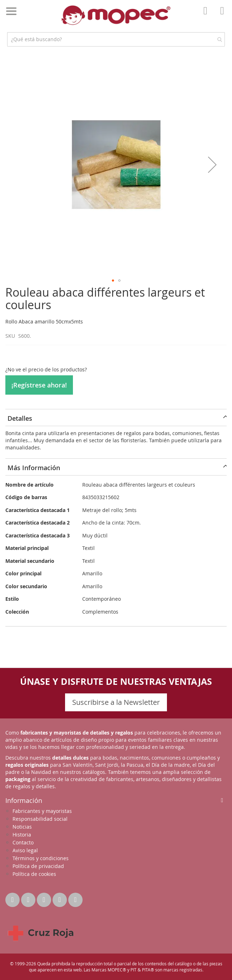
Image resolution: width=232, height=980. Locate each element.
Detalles (20, 418)
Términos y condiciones (41, 858)
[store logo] (116, 15)
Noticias (22, 827)
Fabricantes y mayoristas (42, 811)
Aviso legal (25, 850)
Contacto (23, 842)
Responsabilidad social (40, 819)
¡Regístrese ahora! (39, 385)
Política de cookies (34, 874)
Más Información (34, 468)
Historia (22, 835)
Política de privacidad (38, 866)
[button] (212, 164)
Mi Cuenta (207, 16)
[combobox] (116, 39)
